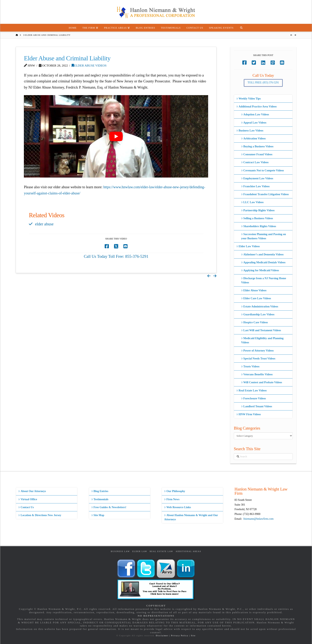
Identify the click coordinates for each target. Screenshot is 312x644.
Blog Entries (100, 491)
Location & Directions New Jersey (40, 515)
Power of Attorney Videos (257, 351)
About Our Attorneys (32, 491)
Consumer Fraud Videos (257, 154)
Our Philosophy (175, 491)
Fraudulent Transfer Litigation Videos (265, 194)
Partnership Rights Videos (258, 210)
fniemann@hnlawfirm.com (258, 519)
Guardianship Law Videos (258, 314)
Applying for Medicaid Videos (260, 270)
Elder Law (140, 551)
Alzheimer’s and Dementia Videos (262, 254)
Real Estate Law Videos (252, 391)
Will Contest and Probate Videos (262, 382)
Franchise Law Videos (255, 186)
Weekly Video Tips (249, 99)
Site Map (98, 515)
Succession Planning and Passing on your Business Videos (264, 236)
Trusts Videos (250, 366)
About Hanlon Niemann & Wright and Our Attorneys (191, 517)
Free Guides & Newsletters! (109, 507)
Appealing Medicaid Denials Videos (263, 262)
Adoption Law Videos (255, 114)
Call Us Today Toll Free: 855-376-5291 (116, 256)
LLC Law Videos (252, 202)
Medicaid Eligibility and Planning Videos (262, 340)
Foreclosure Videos (254, 398)
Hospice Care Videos (255, 322)
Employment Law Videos (257, 178)
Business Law (120, 551)
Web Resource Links (178, 507)
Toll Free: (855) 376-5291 (263, 83)
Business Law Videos (250, 131)
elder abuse (44, 224)
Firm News (172, 499)
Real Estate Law (161, 551)
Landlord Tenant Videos (257, 406)
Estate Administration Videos (260, 307)
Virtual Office (28, 499)
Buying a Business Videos (257, 146)
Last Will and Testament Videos (261, 330)
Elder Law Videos (248, 246)
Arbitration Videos (253, 139)
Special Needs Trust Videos (258, 359)
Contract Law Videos (255, 162)
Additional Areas (189, 551)
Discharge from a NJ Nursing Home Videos (264, 280)
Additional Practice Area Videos (257, 107)
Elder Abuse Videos (89, 65)
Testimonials (100, 499)
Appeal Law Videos (254, 123)
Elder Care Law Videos (256, 298)
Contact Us (26, 507)
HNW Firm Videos (249, 414)
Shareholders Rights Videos (259, 226)
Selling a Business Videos (257, 218)
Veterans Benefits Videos (257, 374)
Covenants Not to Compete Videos (263, 170)
